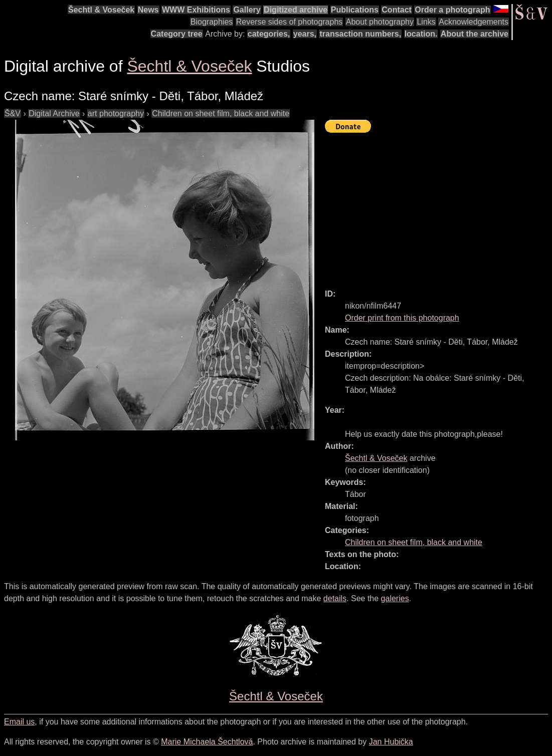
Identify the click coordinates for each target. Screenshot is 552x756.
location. (421, 34)
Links (426, 22)
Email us (19, 722)
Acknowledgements (474, 22)
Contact (397, 10)
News (148, 10)
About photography (380, 22)
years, (305, 34)
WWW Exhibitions (196, 10)
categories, (269, 34)
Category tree (177, 34)
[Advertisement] (438, 206)
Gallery (247, 10)
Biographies (212, 22)
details (335, 598)
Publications (355, 10)
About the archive (475, 34)
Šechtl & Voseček (101, 10)
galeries (395, 598)
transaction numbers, (360, 34)
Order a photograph (452, 10)
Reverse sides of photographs (290, 22)
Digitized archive (296, 10)
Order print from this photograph (402, 318)
